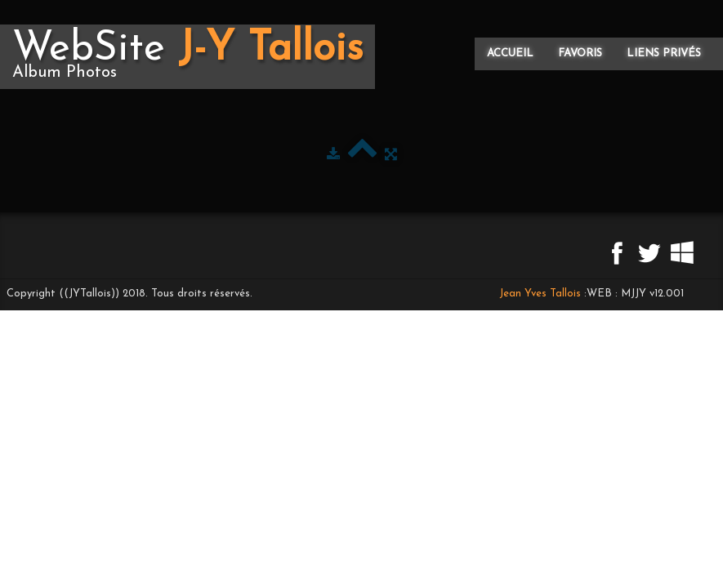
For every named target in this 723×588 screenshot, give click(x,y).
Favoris (580, 53)
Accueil (510, 53)
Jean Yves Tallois (540, 294)
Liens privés (664, 53)
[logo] (187, 57)
